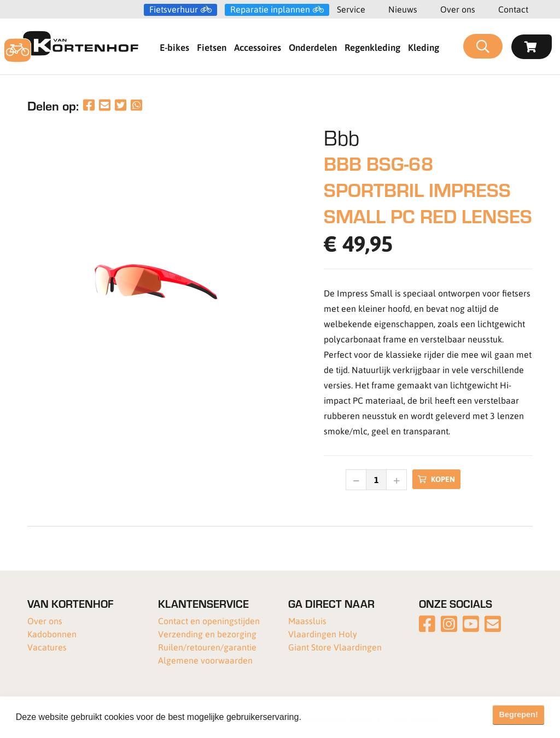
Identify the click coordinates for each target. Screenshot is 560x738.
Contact (513, 9)
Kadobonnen (52, 634)
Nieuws (403, 9)
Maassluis (307, 621)
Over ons (458, 9)
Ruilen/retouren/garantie (207, 647)
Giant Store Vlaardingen (335, 647)
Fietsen (212, 47)
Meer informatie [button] (336, 717)
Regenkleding (372, 47)
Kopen (436, 479)
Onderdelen (313, 47)
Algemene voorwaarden (205, 660)
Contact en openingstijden (209, 621)
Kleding (424, 47)
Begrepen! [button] (519, 714)
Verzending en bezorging (207, 634)
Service (351, 9)
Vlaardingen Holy (323, 634)
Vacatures (47, 647)
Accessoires (258, 47)
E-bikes (174, 47)
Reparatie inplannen (270, 9)
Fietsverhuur (174, 9)
